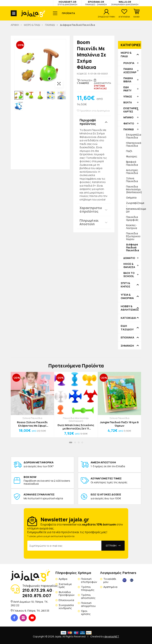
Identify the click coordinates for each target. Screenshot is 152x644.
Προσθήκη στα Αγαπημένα (93, 111)
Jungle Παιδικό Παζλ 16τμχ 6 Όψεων (119, 424)
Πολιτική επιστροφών (89, 580)
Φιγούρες (132, 156)
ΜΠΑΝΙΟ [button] (128, 117)
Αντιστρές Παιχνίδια (132, 172)
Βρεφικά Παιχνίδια (132, 163)
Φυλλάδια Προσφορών (67, 594)
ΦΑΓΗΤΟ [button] (129, 123)
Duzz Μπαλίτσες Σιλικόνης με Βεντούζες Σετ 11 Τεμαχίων (76, 427)
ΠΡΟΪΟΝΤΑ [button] (68, 13)
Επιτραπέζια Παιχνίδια (134, 136)
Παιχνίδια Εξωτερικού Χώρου (133, 236)
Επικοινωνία (66, 600)
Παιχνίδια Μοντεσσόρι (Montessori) (134, 189)
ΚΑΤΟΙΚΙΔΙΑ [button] (128, 318)
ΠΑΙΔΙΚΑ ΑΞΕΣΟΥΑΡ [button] (130, 70)
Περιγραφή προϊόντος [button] (88, 122)
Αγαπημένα (110, 587)
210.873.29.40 (37, 590)
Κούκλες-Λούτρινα (132, 227)
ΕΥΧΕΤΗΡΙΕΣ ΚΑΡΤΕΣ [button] (131, 110)
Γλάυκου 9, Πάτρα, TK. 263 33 (31, 611)
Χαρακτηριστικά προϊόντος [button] (91, 210)
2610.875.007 (37, 595)
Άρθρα (63, 579)
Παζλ (129, 151)
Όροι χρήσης (86, 612)
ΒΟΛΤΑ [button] (128, 102)
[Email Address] (64, 546)
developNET (112, 636)
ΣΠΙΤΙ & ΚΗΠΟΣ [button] (125, 285)
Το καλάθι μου (110, 580)
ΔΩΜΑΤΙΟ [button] (129, 258)
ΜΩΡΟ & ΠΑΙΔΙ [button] (126, 54)
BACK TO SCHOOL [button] (129, 275)
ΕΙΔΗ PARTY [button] (127, 89)
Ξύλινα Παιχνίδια (132, 180)
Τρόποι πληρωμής (88, 588)
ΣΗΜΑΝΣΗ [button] (127, 346)
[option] (19, 95)
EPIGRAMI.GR (96, 3)
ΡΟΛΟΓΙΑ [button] (129, 63)
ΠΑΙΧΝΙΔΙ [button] (129, 129)
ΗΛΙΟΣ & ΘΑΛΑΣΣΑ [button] (129, 265)
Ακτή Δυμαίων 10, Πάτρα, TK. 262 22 (30, 603)
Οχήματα (131, 198)
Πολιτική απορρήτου (88, 604)
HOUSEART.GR (67, 3)
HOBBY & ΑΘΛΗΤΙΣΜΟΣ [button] (130, 308)
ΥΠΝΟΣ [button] (128, 96)
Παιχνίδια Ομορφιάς (132, 218)
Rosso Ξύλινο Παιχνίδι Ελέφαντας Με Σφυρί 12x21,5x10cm (32, 424)
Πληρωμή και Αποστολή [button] (89, 222)
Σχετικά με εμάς (65, 586)
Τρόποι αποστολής (88, 596)
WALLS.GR (125, 3)
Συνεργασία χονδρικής (66, 607)
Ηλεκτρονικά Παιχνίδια (134, 144)
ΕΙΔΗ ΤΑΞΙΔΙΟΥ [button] (127, 328)
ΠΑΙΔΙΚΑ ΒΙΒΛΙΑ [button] (128, 80)
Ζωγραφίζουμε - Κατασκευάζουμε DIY (134, 207)
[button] (136, 13)
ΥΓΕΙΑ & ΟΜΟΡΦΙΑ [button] (127, 296)
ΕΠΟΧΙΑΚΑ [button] (127, 338)
